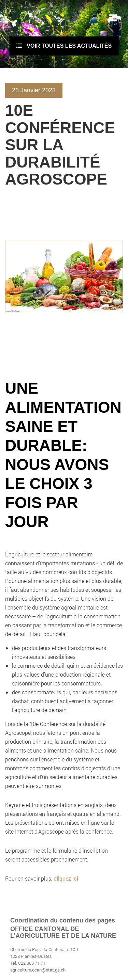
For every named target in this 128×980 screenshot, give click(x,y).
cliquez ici (66, 878)
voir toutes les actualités (64, 46)
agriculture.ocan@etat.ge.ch (38, 970)
